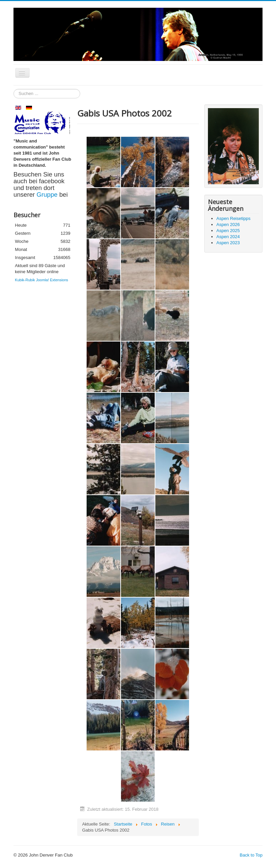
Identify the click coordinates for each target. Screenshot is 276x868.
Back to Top (251, 855)
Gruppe (48, 195)
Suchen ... (14, 89)
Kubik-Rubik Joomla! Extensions (41, 280)
